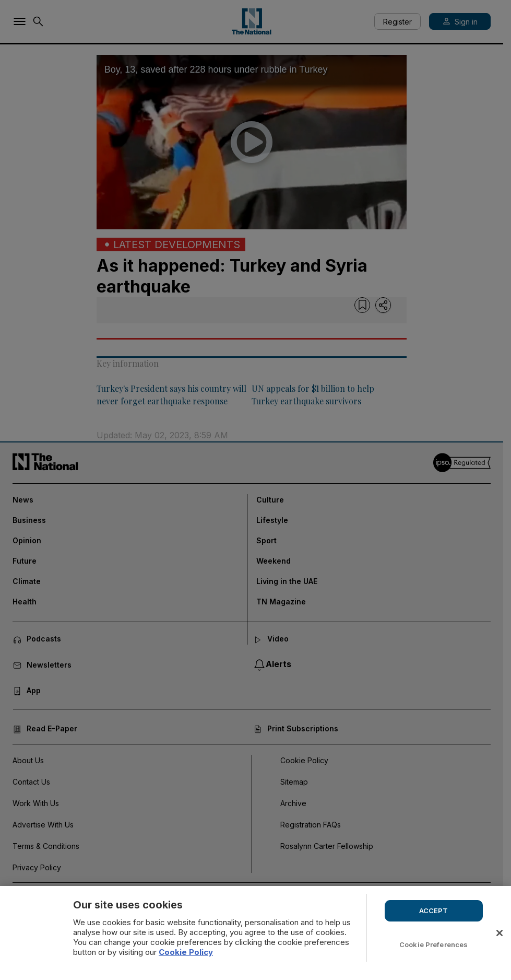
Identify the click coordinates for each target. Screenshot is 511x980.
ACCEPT (434, 911)
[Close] (500, 933)
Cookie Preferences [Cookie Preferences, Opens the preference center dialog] (433, 944)
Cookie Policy (186, 952)
